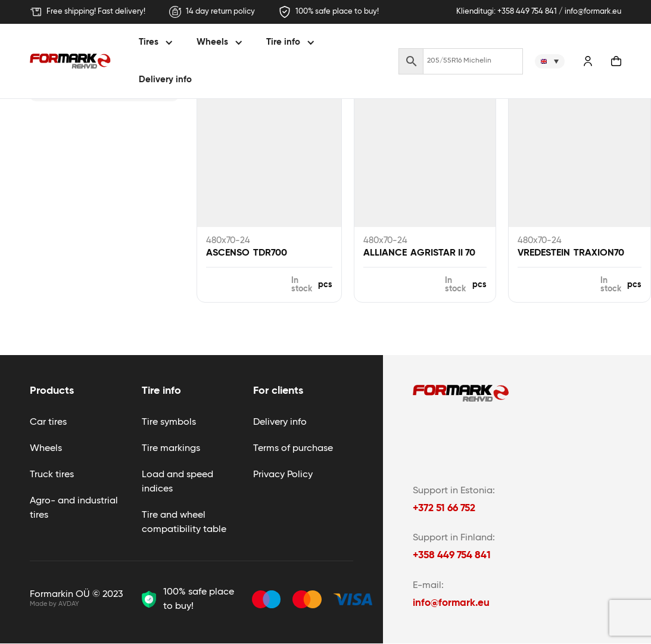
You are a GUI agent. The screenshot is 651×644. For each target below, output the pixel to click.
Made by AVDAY (54, 604)
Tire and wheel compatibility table (184, 522)
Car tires (48, 422)
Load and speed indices (177, 482)
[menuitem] (550, 61)
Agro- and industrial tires (74, 508)
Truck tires (52, 475)
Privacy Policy (283, 475)
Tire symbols (169, 422)
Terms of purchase (293, 449)
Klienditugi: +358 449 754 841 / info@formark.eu (539, 12)
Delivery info (165, 80)
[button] (158, 43)
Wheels (46, 449)
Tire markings (171, 449)
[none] (550, 61)
